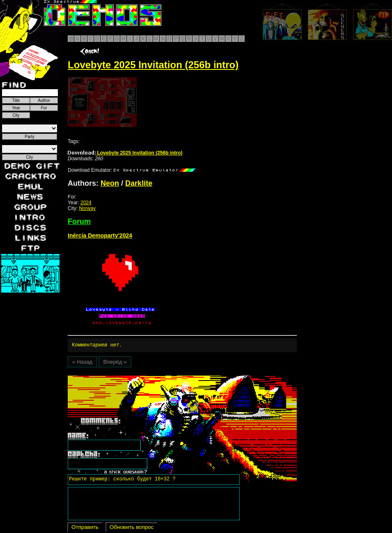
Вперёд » (115, 363)
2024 (86, 203)
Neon (110, 183)
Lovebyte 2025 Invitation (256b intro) (125, 153)
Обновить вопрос (132, 528)
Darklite (139, 183)
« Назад (82, 363)
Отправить (85, 528)
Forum (79, 222)
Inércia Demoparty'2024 (100, 235)
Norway (87, 208)
